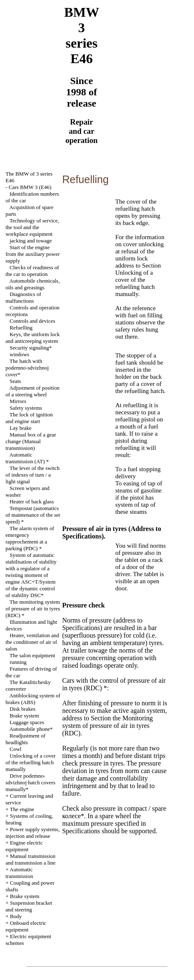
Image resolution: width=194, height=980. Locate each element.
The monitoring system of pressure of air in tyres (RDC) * (33, 609)
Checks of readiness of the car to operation (32, 271)
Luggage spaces (27, 722)
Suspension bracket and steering (29, 906)
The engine (22, 809)
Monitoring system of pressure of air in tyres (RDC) (108, 726)
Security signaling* (31, 348)
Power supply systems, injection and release (32, 833)
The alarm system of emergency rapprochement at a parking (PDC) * (30, 538)
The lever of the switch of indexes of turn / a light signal (32, 475)
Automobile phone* (31, 729)
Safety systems (26, 408)
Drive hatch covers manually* (30, 782)
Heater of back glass (32, 501)
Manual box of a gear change (31, 441)
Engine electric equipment (24, 846)
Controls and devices (32, 321)
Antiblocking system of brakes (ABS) (33, 699)
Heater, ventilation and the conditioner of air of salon (32, 642)
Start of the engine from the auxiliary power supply (33, 254)
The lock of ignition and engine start (29, 418)
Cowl (15, 749)
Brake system (24, 716)
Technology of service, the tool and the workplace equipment (32, 227)
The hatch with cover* (27, 368)
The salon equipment (32, 655)
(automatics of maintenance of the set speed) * (33, 515)
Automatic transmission (19, 873)
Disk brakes (23, 709)
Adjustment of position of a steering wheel (32, 391)
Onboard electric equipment (26, 926)
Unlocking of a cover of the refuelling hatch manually (31, 762)
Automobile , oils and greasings (33, 284)
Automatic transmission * (27, 458)
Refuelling (21, 328)
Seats (15, 381)
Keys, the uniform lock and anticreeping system (33, 338)
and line (31, 859)
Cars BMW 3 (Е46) (30, 187)
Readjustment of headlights (25, 739)
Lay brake (20, 428)
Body (16, 916)
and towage (31, 241)
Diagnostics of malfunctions (23, 297)
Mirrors (18, 401)
